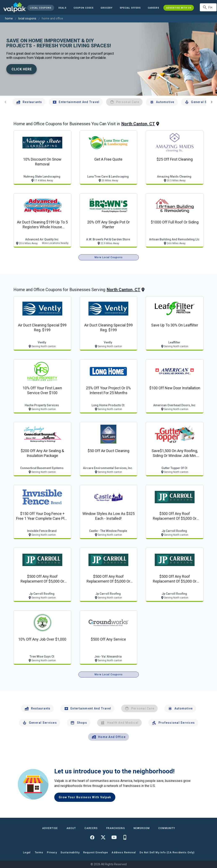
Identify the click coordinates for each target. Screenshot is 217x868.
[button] (130, 8)
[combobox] (208, 7)
